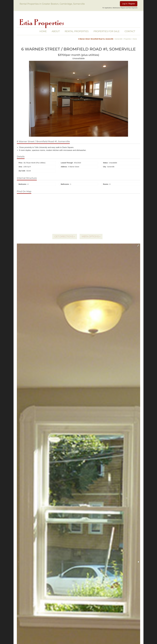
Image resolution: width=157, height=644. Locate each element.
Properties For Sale (107, 31)
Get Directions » (65, 237)
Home (43, 31)
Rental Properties (77, 31)
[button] (138, 246)
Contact (130, 31)
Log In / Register (129, 4)
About (56, 31)
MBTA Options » (91, 237)
